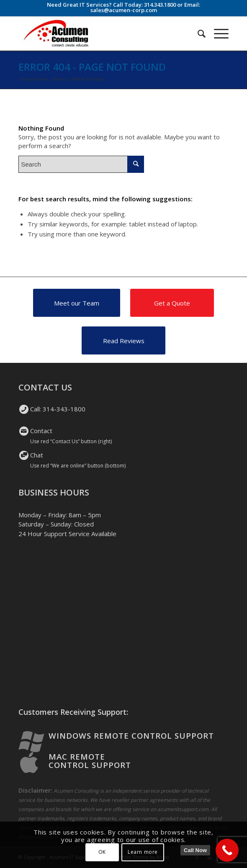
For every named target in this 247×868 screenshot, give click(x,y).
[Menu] (217, 33)
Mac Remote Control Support (90, 761)
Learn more (143, 852)
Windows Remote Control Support (131, 736)
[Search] (197, 33)
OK (102, 852)
